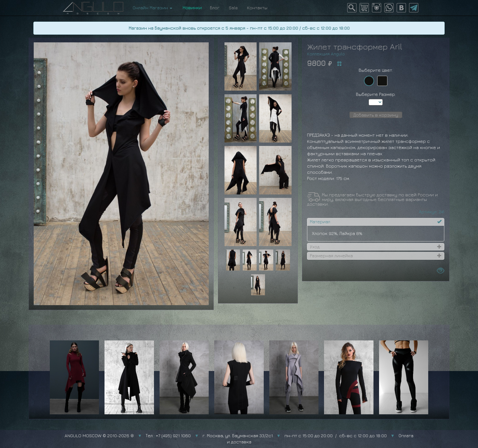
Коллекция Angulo (326, 54)
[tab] (376, 222)
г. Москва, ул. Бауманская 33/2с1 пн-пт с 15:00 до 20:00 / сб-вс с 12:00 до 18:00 (295, 435)
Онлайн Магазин (152, 8)
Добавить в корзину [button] (376, 115)
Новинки (191, 8)
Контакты (257, 8)
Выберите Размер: (376, 94)
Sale (233, 8)
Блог (215, 8)
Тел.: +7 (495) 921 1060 (168, 435)
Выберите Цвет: (376, 70)
